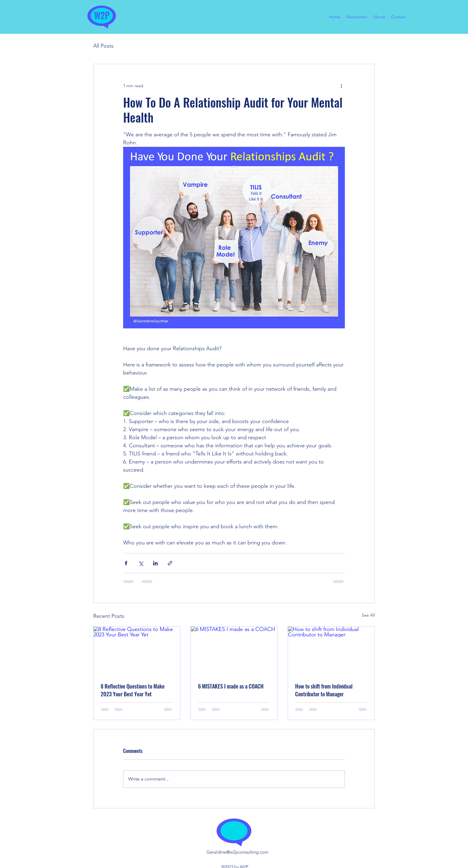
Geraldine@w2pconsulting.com (237, 852)
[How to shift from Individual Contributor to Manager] (331, 651)
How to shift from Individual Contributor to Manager (324, 690)
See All (368, 615)
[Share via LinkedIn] (155, 563)
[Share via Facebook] (126, 563)
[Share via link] (170, 563)
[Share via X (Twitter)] (141, 563)
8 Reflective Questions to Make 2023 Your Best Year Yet (133, 690)
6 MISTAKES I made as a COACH (231, 686)
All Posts (103, 46)
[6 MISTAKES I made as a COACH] (234, 651)
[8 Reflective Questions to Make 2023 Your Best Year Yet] (137, 651)
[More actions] (341, 86)
